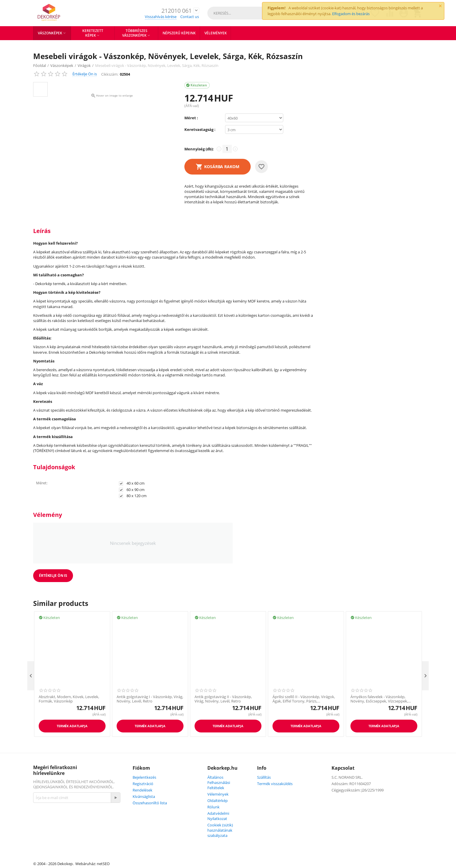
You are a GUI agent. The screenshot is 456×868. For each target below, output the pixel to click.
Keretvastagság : (200, 129)
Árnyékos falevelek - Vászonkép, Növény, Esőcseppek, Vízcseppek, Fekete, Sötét (379, 699)
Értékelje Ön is (85, 74)
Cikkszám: (110, 74)
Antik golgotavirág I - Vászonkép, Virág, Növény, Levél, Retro (150, 699)
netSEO (103, 864)
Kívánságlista (144, 796)
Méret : (191, 118)
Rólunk (213, 807)
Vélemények (218, 794)
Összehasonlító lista (150, 803)
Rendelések (142, 790)
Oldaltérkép (218, 801)
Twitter (46, 843)
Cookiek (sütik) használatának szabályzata (220, 830)
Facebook (48, 829)
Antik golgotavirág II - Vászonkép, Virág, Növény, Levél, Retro (223, 699)
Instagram (79, 829)
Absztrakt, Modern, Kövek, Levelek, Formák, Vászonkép (69, 699)
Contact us (190, 17)
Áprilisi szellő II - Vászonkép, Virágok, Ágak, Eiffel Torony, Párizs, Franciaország (304, 699)
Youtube (73, 843)
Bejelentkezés (144, 777)
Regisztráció (143, 784)
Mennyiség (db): (199, 149)
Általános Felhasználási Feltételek (219, 782)
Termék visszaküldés (275, 784)
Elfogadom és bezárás (351, 14)
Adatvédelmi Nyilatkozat (218, 816)
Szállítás (264, 777)
